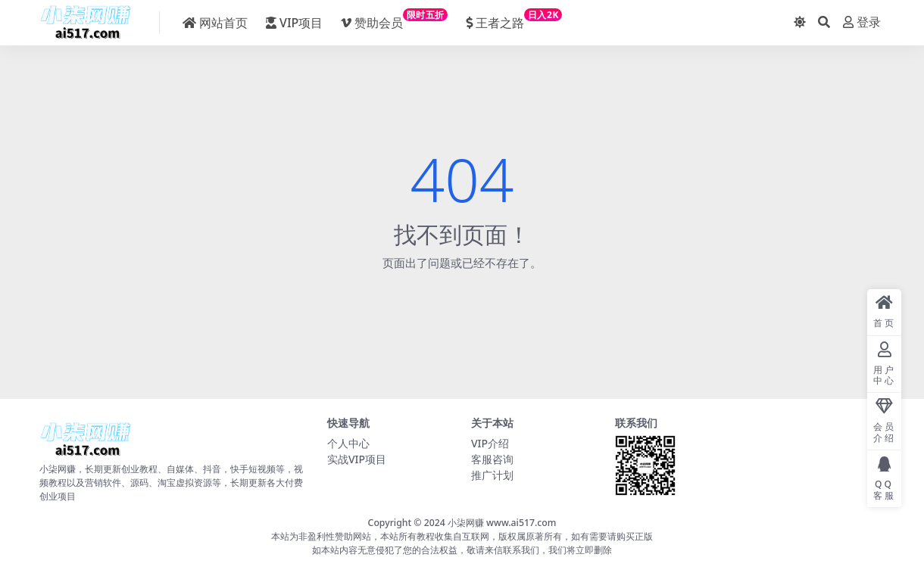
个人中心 (348, 443)
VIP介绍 (490, 443)
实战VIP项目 (357, 459)
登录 (862, 22)
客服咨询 (492, 459)
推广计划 (492, 475)
